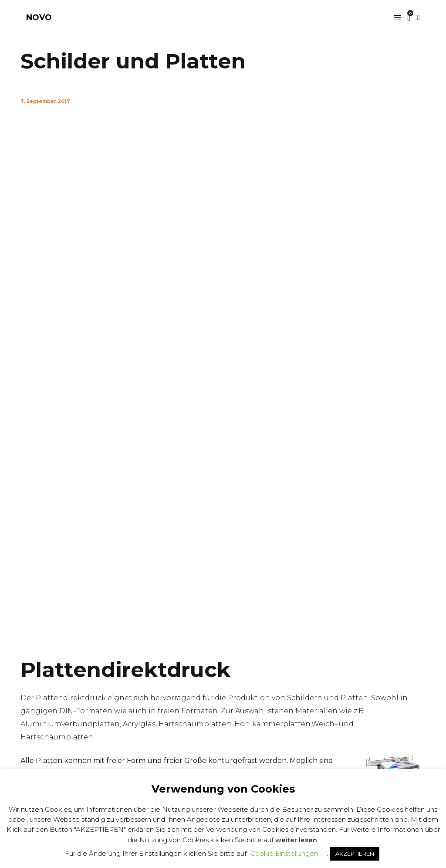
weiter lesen (296, 840)
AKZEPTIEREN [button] (355, 854)
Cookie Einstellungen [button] (284, 853)
